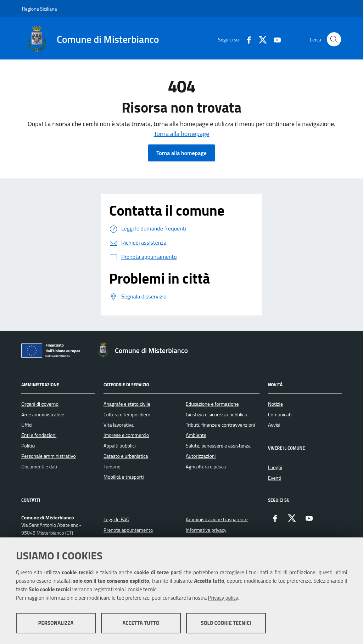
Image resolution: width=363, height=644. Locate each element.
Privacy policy (223, 598)
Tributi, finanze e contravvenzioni (220, 425)
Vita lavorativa (119, 425)
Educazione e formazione (212, 404)
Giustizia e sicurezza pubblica (216, 415)
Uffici (27, 425)
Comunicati (280, 415)
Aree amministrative (43, 415)
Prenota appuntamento (128, 530)
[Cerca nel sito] (334, 39)
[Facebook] (246, 39)
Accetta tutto (141, 623)
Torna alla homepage (182, 134)
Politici (28, 446)
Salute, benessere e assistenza (218, 446)
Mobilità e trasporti (124, 477)
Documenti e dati (39, 467)
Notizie (275, 404)
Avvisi (274, 425)
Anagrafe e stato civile (127, 404)
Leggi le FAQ (116, 519)
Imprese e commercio (126, 435)
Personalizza (56, 623)
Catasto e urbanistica (126, 456)
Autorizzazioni (201, 456)
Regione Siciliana (40, 9)
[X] (260, 39)
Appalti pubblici (120, 446)
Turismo (112, 467)
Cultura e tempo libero (127, 415)
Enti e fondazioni (39, 435)
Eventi (275, 478)
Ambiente (196, 435)
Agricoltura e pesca (206, 467)
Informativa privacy (206, 530)
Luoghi (275, 467)
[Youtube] (274, 39)
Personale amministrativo (49, 456)
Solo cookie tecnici (226, 623)
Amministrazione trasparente (217, 519)
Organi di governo (40, 404)
